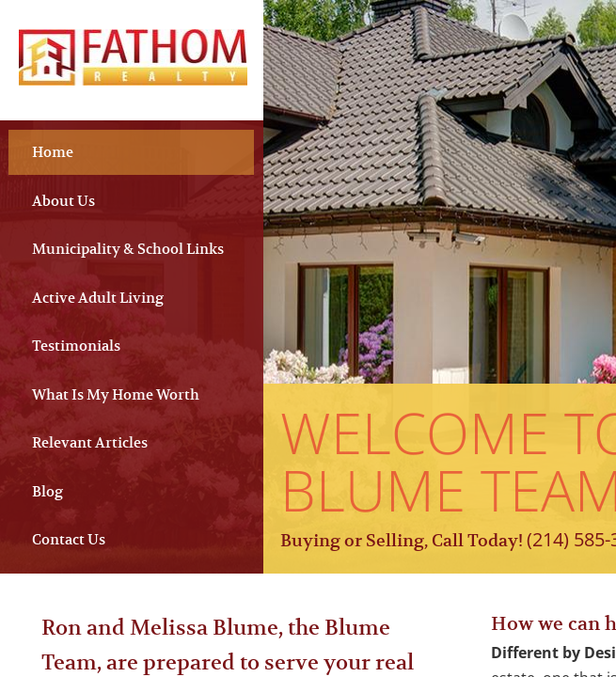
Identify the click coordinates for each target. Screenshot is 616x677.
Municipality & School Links (128, 249)
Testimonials (76, 346)
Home (53, 152)
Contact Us (69, 539)
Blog (47, 491)
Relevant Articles (90, 442)
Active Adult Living (98, 298)
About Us (63, 201)
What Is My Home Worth (116, 394)
